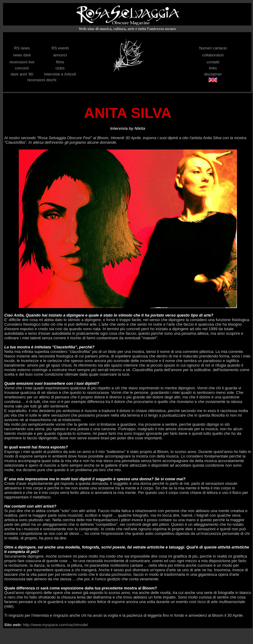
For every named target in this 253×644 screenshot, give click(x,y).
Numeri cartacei (213, 48)
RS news (22, 48)
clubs (60, 68)
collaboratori (213, 55)
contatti (213, 62)
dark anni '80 (22, 74)
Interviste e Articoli (60, 74)
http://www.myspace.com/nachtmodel (55, 625)
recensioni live (22, 62)
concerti (22, 68)
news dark (22, 55)
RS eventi (60, 48)
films (60, 62)
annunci (60, 55)
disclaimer (213, 74)
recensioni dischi (42, 80)
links (213, 68)
